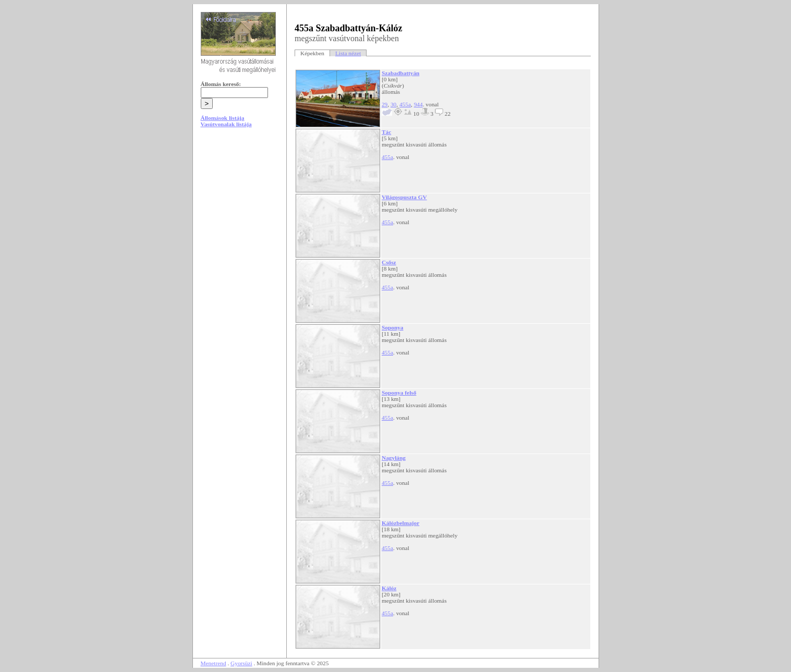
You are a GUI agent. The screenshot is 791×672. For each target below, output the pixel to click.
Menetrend (214, 663)
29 (385, 104)
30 (393, 104)
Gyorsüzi (241, 663)
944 (418, 104)
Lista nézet (348, 53)
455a (405, 104)
